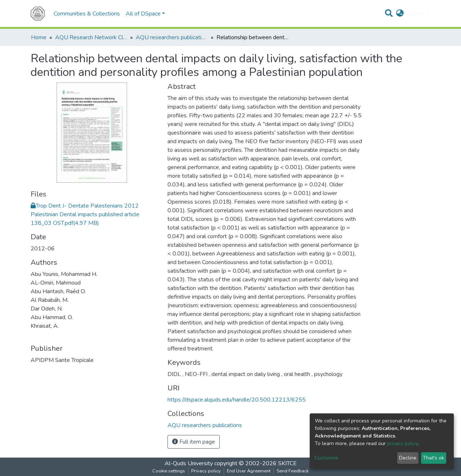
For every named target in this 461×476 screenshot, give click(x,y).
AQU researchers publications (172, 37)
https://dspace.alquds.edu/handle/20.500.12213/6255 (237, 400)
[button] (400, 14)
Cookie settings (169, 471)
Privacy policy (206, 471)
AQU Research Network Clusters (91, 37)
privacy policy (402, 443)
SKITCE (287, 463)
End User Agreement (249, 471)
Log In (416, 14)
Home (39, 37)
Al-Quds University (189, 463)
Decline (408, 458)
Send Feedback (293, 471)
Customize (326, 458)
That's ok (433, 458)
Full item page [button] (194, 442)
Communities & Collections (87, 14)
